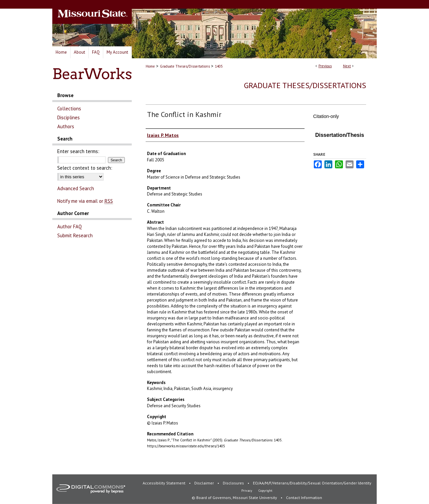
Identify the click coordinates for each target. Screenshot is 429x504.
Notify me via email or (85, 201)
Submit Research (75, 235)
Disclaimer (205, 483)
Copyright (265, 491)
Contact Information (304, 498)
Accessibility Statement (165, 483)
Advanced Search (76, 188)
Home (150, 66)
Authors (66, 126)
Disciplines (69, 117)
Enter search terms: (78, 151)
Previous (325, 66)
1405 (219, 66)
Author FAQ (70, 226)
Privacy (247, 491)
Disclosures (234, 483)
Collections (69, 109)
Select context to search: (85, 168)
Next (347, 66)
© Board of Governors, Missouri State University (235, 498)
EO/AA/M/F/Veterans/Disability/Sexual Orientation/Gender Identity (312, 483)
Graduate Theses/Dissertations (185, 66)
